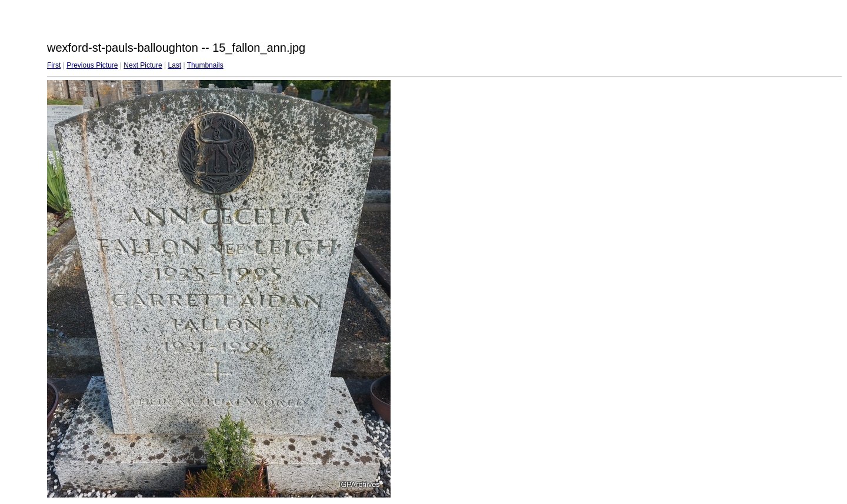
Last (174, 65)
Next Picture (143, 65)
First (54, 65)
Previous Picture (92, 65)
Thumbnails (205, 65)
